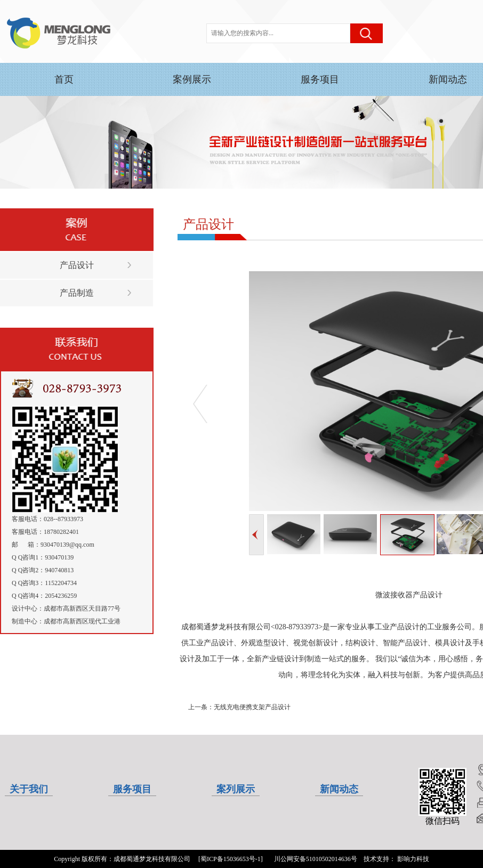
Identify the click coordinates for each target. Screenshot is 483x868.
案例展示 (192, 79)
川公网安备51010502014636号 (316, 859)
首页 (64, 79)
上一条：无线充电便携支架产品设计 (239, 707)
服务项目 (320, 79)
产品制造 (77, 293)
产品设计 (77, 265)
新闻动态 (448, 79)
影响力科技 (413, 859)
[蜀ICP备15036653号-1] (231, 859)
